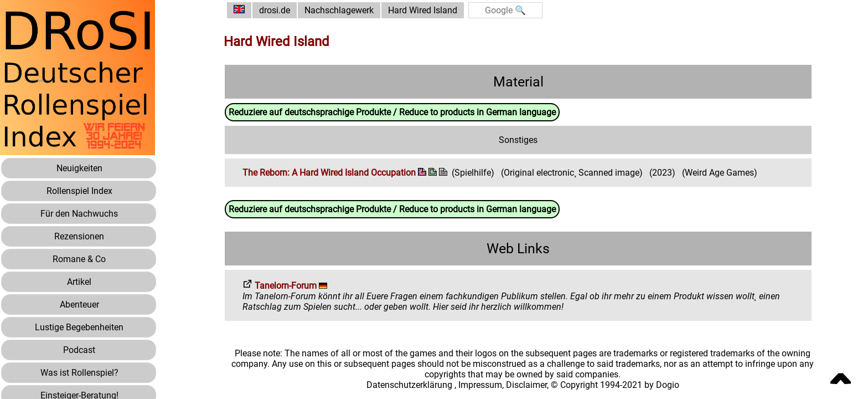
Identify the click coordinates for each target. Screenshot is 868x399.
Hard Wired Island (423, 10)
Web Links (518, 249)
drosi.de (275, 10)
